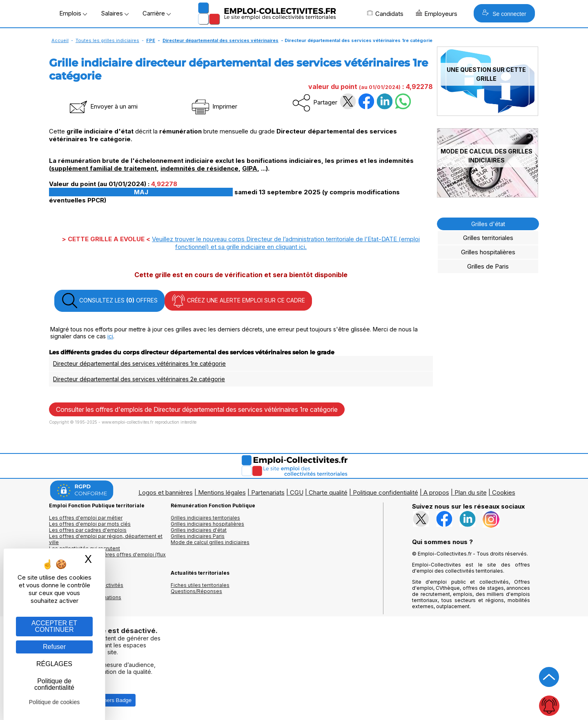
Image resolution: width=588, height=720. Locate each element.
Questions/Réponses (196, 591)
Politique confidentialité (385, 492)
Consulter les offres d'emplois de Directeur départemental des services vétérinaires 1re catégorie (197, 409)
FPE (151, 40)
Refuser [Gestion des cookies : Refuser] (54, 647)
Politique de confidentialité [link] (54, 684)
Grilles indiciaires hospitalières (207, 524)
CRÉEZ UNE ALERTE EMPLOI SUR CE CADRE (238, 301)
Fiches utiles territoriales (200, 585)
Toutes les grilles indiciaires (107, 40)
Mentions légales (222, 492)
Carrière (157, 13)
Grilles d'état (488, 224)
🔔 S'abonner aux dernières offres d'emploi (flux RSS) (107, 558)
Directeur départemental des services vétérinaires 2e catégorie (139, 379)
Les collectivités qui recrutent (85, 548)
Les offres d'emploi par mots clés (90, 524)
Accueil (60, 40)
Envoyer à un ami (103, 106)
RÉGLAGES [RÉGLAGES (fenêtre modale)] (54, 664)
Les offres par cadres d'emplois (88, 530)
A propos (436, 492)
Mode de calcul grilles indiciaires (210, 542)
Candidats (385, 13)
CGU (297, 492)
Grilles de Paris (488, 266)
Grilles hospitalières (488, 252)
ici (110, 336)
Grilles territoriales (488, 238)
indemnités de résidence (199, 168)
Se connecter (504, 13)
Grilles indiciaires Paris (198, 536)
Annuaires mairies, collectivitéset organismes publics (86, 588)
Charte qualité (328, 492)
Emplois (73, 13)
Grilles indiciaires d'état (199, 530)
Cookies (504, 492)
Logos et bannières (166, 492)
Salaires (115, 13)
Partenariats (268, 492)
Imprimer (214, 106)
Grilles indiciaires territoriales (205, 518)
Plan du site (471, 492)
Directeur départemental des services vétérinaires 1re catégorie (139, 363)
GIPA (250, 168)
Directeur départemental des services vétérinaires (220, 40)
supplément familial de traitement (104, 168)
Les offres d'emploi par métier (86, 518)
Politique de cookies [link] (55, 702)
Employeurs (437, 13)
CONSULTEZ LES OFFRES (109, 301)
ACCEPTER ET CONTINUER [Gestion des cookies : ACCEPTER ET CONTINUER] (54, 626)
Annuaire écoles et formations (85, 597)
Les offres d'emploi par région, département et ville (106, 539)
